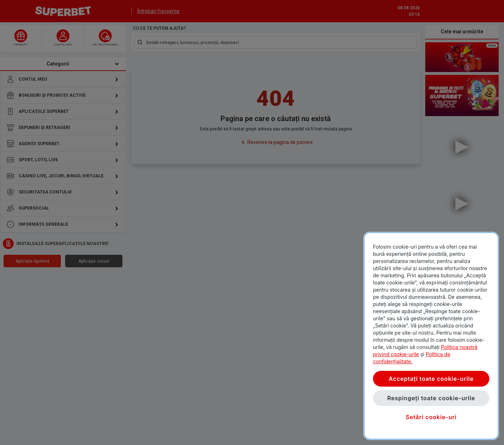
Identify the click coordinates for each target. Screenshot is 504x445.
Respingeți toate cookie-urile (431, 398)
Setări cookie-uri (431, 417)
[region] (431, 336)
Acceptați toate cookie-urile (431, 379)
